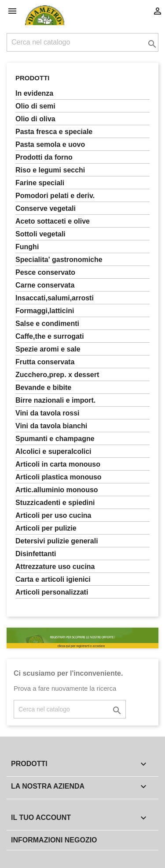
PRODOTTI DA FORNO (44, 157)
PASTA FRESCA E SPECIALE (54, 132)
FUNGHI (27, 247)
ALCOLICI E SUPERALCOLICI (53, 451)
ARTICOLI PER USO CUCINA (53, 515)
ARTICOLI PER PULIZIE (46, 528)
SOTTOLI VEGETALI (40, 234)
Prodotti (33, 78)
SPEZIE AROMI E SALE (48, 349)
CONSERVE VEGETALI (46, 208)
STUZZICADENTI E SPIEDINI (55, 503)
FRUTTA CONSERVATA (45, 362)
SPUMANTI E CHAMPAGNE (55, 439)
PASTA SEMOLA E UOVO (50, 144)
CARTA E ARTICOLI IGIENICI (53, 579)
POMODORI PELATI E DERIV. (55, 196)
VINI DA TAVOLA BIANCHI (51, 426)
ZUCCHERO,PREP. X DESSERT (57, 375)
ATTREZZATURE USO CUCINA (55, 567)
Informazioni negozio (54, 840)
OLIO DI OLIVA (35, 119)
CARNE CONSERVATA (45, 285)
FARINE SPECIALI (40, 183)
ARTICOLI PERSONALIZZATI (52, 592)
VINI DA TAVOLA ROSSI (48, 413)
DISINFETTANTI (36, 554)
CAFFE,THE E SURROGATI (50, 336)
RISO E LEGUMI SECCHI (50, 170)
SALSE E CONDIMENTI (47, 324)
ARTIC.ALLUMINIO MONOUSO (57, 490)
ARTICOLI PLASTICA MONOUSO (59, 477)
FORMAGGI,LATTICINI (45, 311)
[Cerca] (82, 42)
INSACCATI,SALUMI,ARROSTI (55, 298)
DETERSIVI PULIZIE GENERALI (57, 541)
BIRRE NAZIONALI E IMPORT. (55, 400)
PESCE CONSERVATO (45, 272)
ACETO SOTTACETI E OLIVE (53, 221)
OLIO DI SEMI (35, 106)
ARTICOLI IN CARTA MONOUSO (58, 464)
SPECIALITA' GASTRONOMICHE (59, 260)
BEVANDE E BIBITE (43, 387)
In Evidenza (34, 93)
